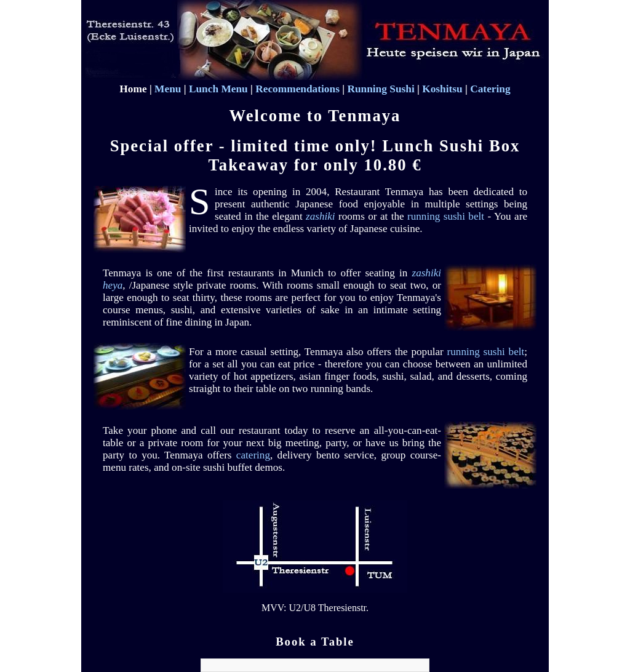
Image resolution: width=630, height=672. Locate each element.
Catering (490, 89)
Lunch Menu (218, 89)
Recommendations (297, 89)
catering (253, 455)
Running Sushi (381, 89)
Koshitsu (442, 89)
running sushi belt (446, 216)
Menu (168, 89)
